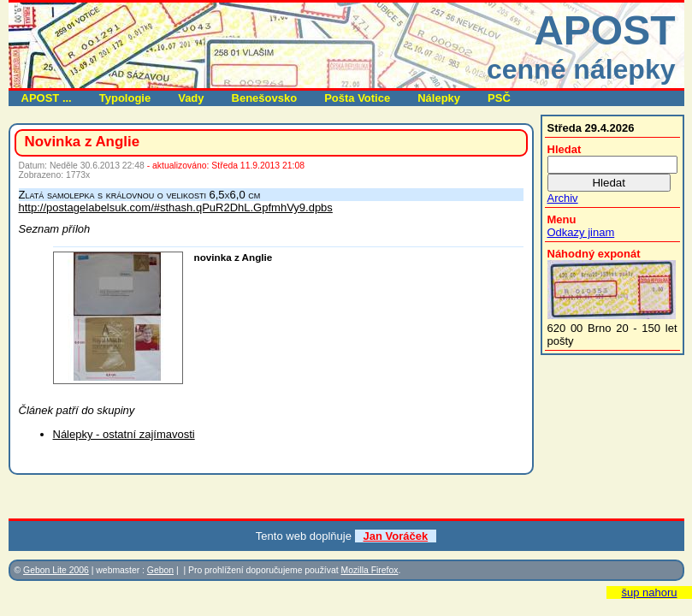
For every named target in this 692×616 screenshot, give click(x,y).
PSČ (499, 98)
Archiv (563, 198)
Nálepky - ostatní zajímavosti (124, 434)
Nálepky (439, 98)
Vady (191, 98)
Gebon (160, 570)
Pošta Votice (357, 98)
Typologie (125, 98)
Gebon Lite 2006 (56, 570)
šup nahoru (649, 592)
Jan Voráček (396, 536)
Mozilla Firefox (369, 570)
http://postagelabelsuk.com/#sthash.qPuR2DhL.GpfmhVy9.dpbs (176, 207)
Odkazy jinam (581, 232)
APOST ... (47, 98)
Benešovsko (265, 98)
